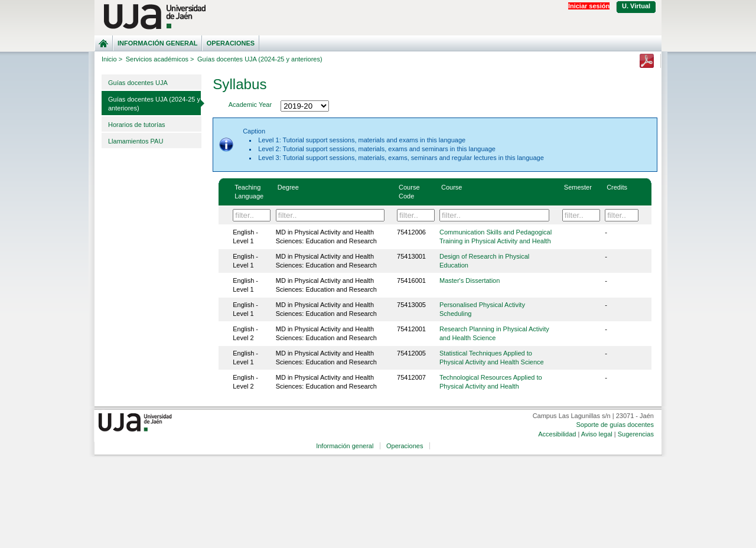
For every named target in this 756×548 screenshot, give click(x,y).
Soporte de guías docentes (615, 425)
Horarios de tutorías (137, 125)
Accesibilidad (557, 434)
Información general (158, 43)
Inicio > (112, 59)
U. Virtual (636, 6)
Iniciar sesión (589, 6)
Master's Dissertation (470, 280)
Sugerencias (636, 434)
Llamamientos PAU (136, 141)
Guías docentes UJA (138, 83)
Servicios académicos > (160, 59)
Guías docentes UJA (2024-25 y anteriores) (154, 104)
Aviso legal (597, 434)
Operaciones (231, 43)
